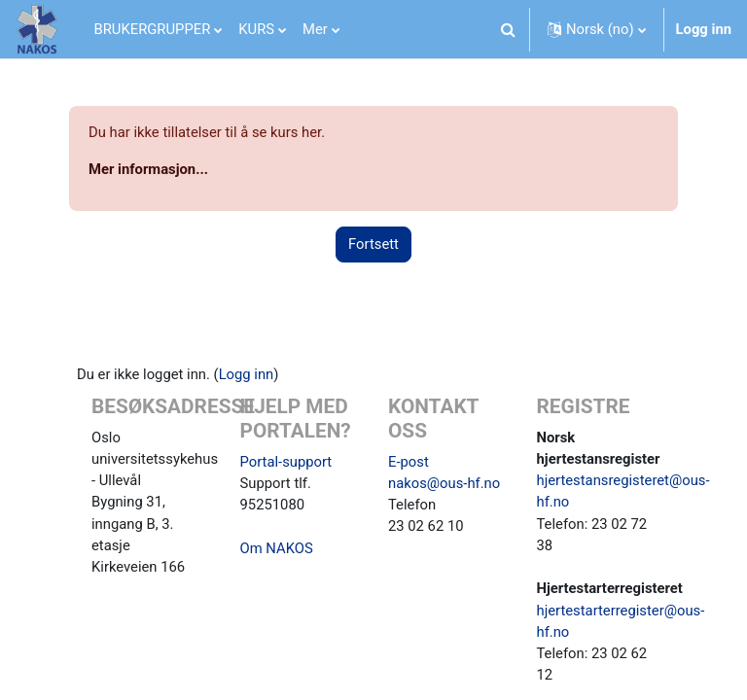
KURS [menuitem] (256, 29)
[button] (509, 29)
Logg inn (704, 29)
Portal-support (286, 462)
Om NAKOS (277, 548)
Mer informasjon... (148, 169)
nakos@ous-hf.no (444, 483)
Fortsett (373, 244)
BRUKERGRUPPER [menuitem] (153, 29)
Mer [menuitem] (315, 29)
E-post (409, 462)
